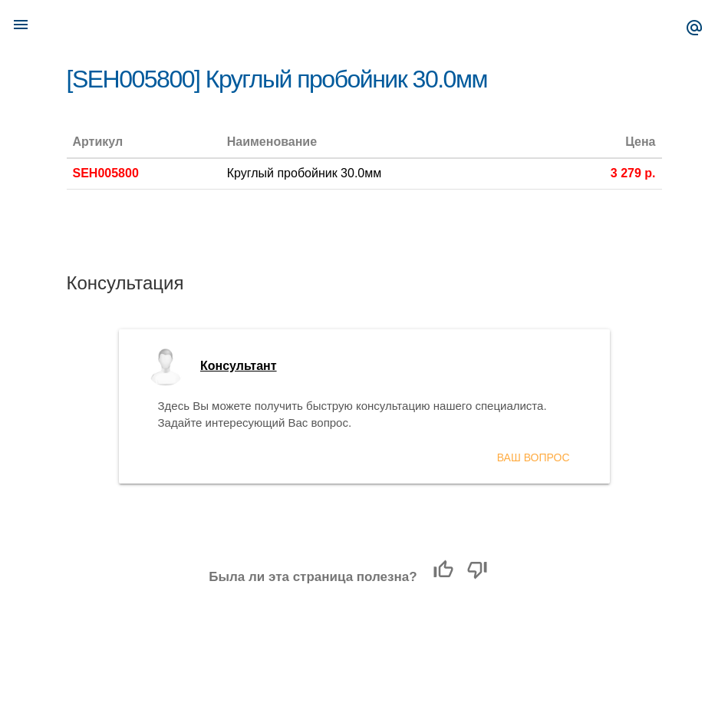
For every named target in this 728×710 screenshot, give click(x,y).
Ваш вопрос (534, 457)
